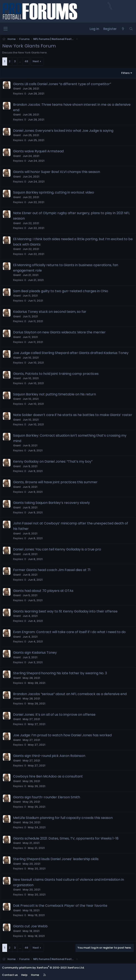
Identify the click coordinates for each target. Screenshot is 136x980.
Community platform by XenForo (43, 968)
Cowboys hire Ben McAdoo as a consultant (48, 776)
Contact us (10, 975)
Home (35, 975)
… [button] (20, 61)
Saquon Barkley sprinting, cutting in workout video (54, 192)
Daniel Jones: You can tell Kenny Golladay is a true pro (57, 549)
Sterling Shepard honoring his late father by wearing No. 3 (60, 673)
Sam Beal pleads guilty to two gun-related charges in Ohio (61, 291)
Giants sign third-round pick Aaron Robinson (49, 756)
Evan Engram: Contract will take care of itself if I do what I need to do (69, 632)
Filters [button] (125, 73)
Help (24, 975)
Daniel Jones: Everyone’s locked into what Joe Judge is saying (63, 131)
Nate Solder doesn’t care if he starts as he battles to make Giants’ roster (73, 415)
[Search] (131, 29)
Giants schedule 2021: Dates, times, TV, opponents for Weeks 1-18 (66, 838)
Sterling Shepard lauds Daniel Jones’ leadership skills (56, 859)
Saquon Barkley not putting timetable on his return (54, 394)
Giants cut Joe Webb (30, 926)
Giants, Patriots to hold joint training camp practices (56, 374)
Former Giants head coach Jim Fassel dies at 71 (52, 570)
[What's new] (123, 29)
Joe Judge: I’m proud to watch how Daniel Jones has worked (62, 735)
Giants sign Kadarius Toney (35, 653)
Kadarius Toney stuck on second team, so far (50, 312)
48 (26, 61)
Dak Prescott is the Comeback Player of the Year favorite (60, 906)
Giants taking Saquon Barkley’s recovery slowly (51, 503)
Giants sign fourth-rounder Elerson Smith (47, 797)
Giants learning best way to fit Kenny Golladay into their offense (65, 611)
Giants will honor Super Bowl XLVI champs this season (57, 172)
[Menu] (5, 29)
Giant (17, 89)
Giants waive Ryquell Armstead (38, 151)
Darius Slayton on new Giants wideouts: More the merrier (59, 332)
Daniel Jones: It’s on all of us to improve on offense (54, 715)
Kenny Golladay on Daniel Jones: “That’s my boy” (53, 461)
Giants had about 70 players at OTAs (43, 591)
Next (36, 61)
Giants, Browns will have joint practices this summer (55, 482)
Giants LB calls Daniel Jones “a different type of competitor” (62, 84)
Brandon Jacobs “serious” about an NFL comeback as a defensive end (70, 694)
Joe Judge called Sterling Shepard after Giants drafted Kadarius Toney (71, 353)
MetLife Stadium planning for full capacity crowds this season (63, 818)
